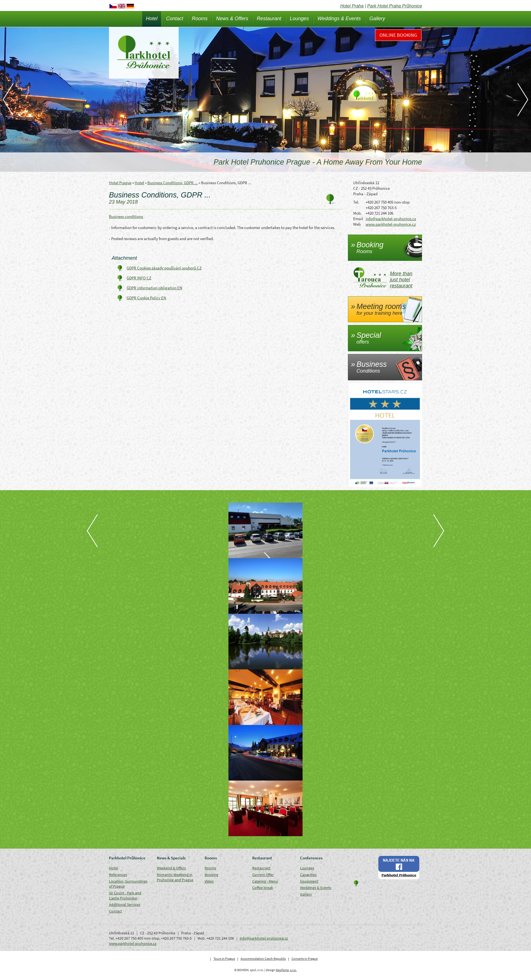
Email (358, 219)
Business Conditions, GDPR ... (173, 183)
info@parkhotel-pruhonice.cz (391, 219)
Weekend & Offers (171, 868)
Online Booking (398, 35)
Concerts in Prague (305, 959)
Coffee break (263, 888)
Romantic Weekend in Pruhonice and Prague (175, 877)
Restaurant (269, 19)
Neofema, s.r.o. (286, 970)
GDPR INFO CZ (139, 278)
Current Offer (263, 875)
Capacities (308, 875)
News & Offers (232, 19)
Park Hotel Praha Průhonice (395, 6)
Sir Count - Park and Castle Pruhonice (125, 895)
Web (357, 224)
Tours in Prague (224, 959)
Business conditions (126, 216)
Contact (175, 19)
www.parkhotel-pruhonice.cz (391, 224)
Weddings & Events (339, 19)
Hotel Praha (352, 6)
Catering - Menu (265, 881)
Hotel (152, 19)
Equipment (309, 881)
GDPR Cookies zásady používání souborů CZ (164, 268)
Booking (211, 875)
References (118, 875)
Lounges (299, 19)
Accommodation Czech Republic (263, 959)
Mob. (357, 213)
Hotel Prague (120, 183)
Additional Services (125, 904)
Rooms (200, 19)
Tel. (356, 202)
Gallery (377, 19)
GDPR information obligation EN (154, 288)
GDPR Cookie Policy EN (146, 298)
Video (209, 881)
